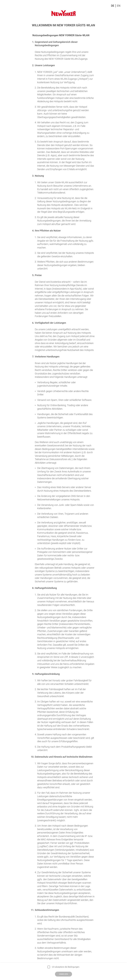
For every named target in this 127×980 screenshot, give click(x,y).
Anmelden (63, 974)
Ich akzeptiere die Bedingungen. (66, 967)
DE (113, 6)
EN (119, 6)
